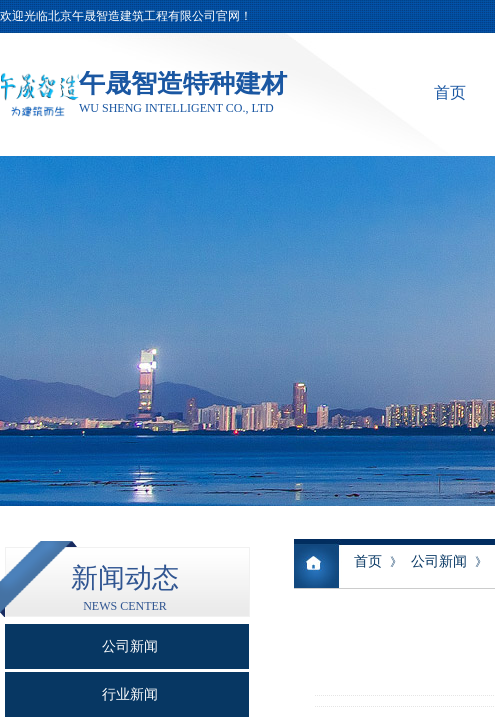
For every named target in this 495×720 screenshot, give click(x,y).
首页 (450, 92)
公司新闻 (439, 561)
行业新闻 (130, 694)
